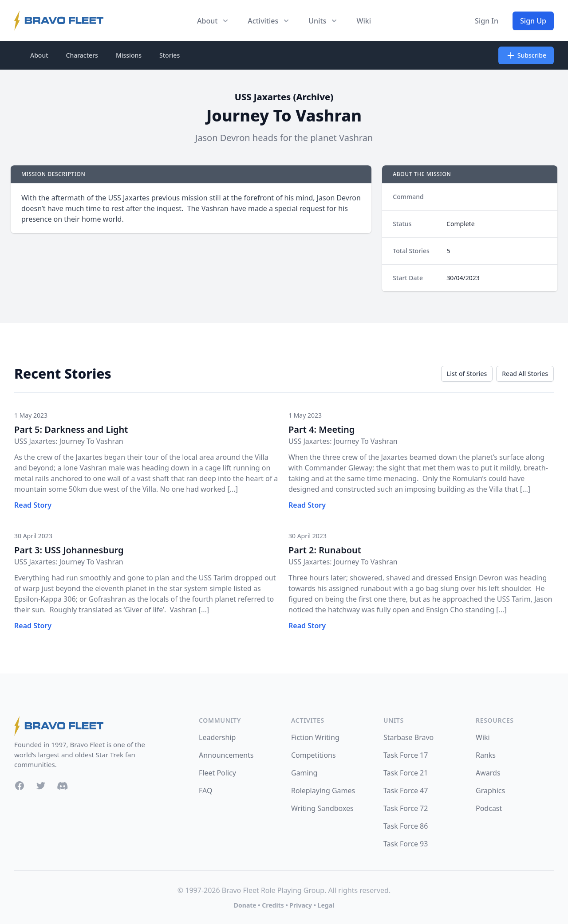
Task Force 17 (406, 755)
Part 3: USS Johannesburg (69, 550)
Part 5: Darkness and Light (71, 429)
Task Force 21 (406, 773)
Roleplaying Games (323, 791)
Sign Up (533, 21)
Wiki (364, 21)
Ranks (486, 755)
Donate (245, 905)
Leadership (217, 737)
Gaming (304, 773)
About (39, 55)
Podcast (489, 808)
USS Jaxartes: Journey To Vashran (69, 441)
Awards (488, 773)
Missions (129, 55)
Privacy (301, 905)
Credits (273, 905)
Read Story (33, 505)
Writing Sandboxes (322, 808)
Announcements (226, 755)
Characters (82, 55)
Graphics (490, 791)
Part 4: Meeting (321, 429)
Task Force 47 (406, 791)
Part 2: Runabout (325, 550)
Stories (170, 55)
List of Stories (467, 374)
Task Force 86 (406, 826)
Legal (326, 905)
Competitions (314, 755)
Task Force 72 (406, 808)
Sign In (487, 21)
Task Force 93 (406, 844)
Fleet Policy (217, 773)
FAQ (205, 791)
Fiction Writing (315, 737)
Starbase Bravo (408, 737)
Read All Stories (525, 374)
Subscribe (526, 55)
